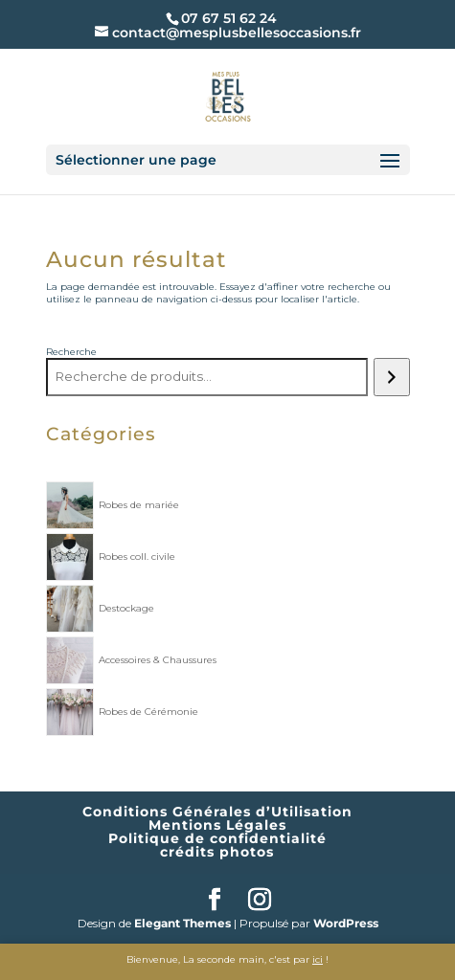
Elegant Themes (182, 923)
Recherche (71, 352)
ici (318, 959)
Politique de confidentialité (217, 838)
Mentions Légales (217, 825)
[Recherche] (391, 377)
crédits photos (217, 852)
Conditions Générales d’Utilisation (217, 812)
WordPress (346, 923)
